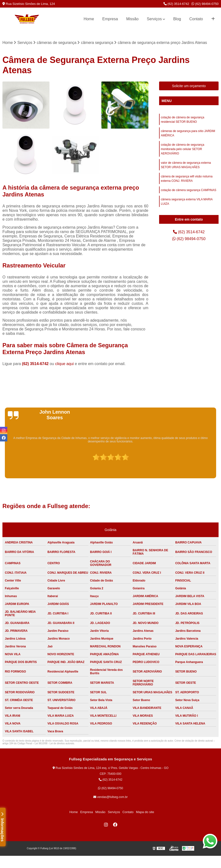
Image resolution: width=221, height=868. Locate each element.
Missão (132, 19)
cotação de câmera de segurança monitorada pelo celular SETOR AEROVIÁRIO (183, 149)
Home (89, 19)
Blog (177, 19)
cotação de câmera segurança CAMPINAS (188, 190)
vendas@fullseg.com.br (110, 797)
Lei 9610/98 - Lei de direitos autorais (54, 743)
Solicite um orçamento (189, 86)
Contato (196, 19)
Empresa (110, 19)
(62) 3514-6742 (176, 4)
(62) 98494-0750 (205, 4)
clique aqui (64, 364)
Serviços (154, 19)
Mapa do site (145, 812)
